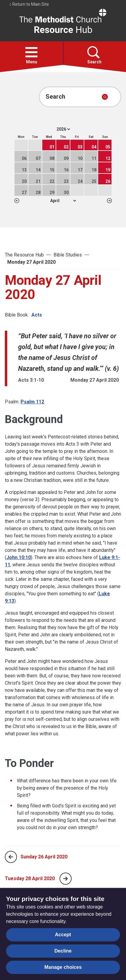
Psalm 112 (32, 402)
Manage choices (63, 967)
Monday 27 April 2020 (31, 262)
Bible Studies (68, 255)
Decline (63, 951)
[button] (31, 52)
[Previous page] (11, 857)
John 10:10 (19, 557)
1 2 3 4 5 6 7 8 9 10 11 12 (63, 201)
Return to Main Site (29, 4)
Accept (63, 935)
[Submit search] (105, 97)
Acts (37, 315)
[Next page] (66, 879)
